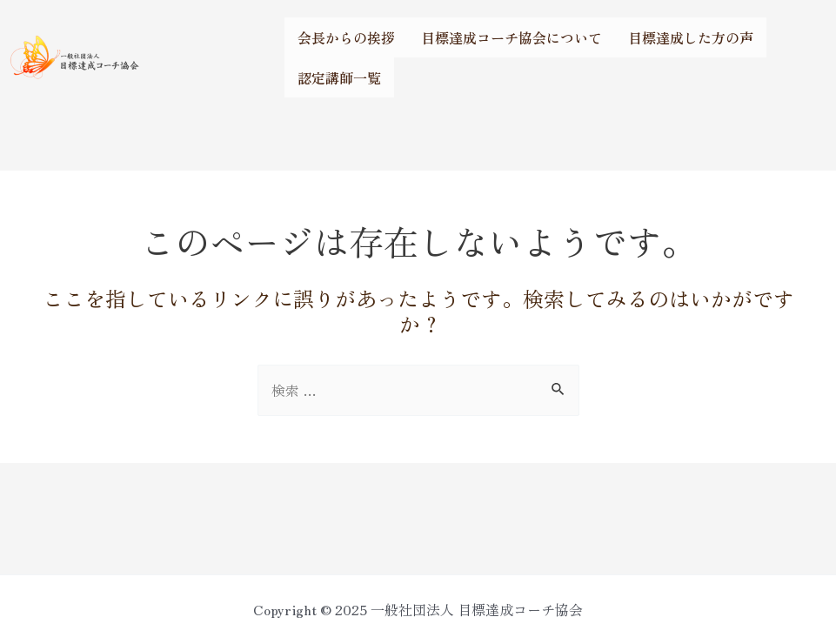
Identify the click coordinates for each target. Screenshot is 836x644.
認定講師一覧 (339, 77)
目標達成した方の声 (691, 37)
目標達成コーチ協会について (512, 37)
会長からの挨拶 (346, 37)
